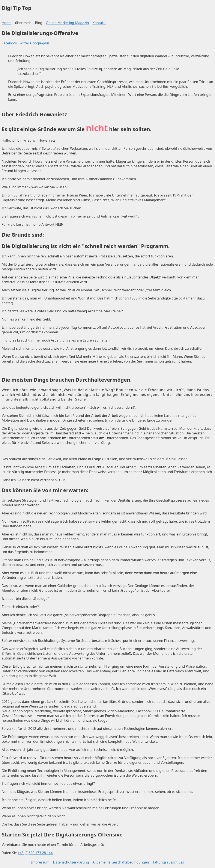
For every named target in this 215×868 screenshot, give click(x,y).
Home (7, 23)
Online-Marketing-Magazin (67, 23)
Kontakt (99, 23)
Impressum (40, 862)
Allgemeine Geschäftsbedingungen (121, 862)
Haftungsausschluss (168, 862)
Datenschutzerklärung (71, 862)
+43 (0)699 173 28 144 (35, 853)
